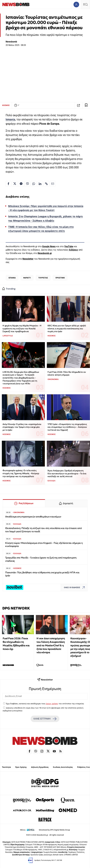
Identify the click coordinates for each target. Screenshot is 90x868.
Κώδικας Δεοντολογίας (63, 767)
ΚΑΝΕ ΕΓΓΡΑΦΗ (45, 719)
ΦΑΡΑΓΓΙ (27, 278)
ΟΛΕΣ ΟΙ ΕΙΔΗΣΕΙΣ (75, 587)
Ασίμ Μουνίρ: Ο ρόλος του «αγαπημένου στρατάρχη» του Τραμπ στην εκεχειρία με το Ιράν (22, 427)
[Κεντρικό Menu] (85, 4)
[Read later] (86, 105)
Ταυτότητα (6, 767)
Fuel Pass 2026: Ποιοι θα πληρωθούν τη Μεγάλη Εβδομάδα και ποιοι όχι (16, 644)
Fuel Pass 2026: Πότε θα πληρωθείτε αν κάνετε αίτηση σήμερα (67, 373)
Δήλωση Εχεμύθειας (40, 767)
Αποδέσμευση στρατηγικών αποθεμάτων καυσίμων (33, 517)
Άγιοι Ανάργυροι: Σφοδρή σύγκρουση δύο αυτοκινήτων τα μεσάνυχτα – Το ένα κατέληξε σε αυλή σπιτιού (67, 473)
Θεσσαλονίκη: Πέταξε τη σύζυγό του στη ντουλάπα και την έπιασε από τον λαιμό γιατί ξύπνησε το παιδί (44, 530)
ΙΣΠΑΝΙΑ (12, 278)
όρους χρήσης (52, 704)
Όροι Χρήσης (21, 767)
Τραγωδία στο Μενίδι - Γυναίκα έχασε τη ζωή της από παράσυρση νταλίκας (41, 559)
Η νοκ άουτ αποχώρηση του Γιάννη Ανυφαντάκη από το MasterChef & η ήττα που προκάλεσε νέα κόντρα (51, 645)
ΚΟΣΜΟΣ (6, 105)
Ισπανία (10, 120)
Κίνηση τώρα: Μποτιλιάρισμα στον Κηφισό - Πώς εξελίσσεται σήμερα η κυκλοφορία (44, 545)
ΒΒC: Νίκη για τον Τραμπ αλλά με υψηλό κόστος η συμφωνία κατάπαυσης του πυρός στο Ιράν (67, 328)
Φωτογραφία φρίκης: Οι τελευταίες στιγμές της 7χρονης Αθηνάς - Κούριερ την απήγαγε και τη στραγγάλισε (21, 473)
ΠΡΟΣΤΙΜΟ (60, 278)
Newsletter (28, 259)
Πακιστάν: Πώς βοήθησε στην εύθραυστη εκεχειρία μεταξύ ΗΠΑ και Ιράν (42, 574)
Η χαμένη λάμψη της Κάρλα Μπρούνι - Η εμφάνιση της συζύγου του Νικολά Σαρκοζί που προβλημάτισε (22, 328)
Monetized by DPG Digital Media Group (54, 830)
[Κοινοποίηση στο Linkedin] (40, 184)
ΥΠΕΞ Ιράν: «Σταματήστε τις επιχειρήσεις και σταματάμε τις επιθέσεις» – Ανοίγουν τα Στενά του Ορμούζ (67, 427)
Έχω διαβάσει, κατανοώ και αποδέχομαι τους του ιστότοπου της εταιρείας (45, 704)
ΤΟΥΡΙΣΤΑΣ (43, 278)
